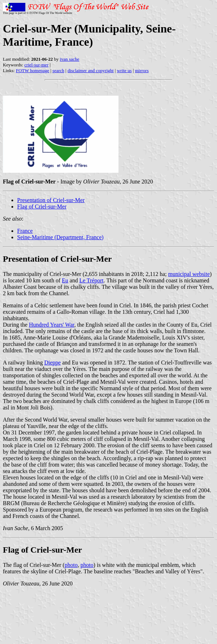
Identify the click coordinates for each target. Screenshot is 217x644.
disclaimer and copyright (90, 71)
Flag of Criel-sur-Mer (42, 207)
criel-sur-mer (36, 65)
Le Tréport (91, 280)
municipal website (189, 274)
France (25, 231)
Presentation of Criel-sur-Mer (51, 200)
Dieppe (52, 363)
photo (71, 565)
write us (125, 71)
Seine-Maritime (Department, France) (60, 237)
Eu (65, 280)
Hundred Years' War (52, 325)
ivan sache (70, 59)
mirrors (142, 71)
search (58, 71)
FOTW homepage (32, 71)
